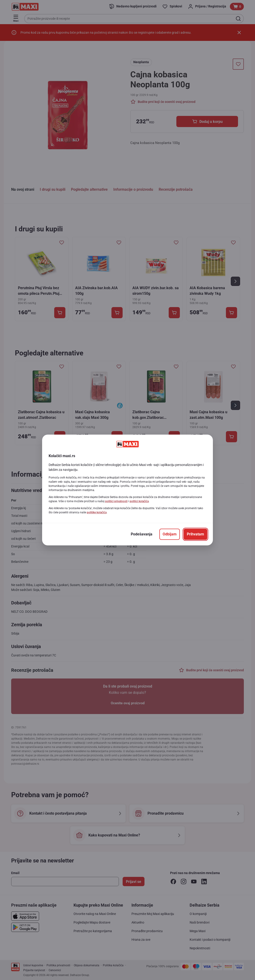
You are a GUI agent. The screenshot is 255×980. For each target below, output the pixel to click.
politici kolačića (139, 501)
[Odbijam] (170, 534)
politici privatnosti (116, 501)
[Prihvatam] (195, 534)
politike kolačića (97, 512)
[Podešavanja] (142, 534)
